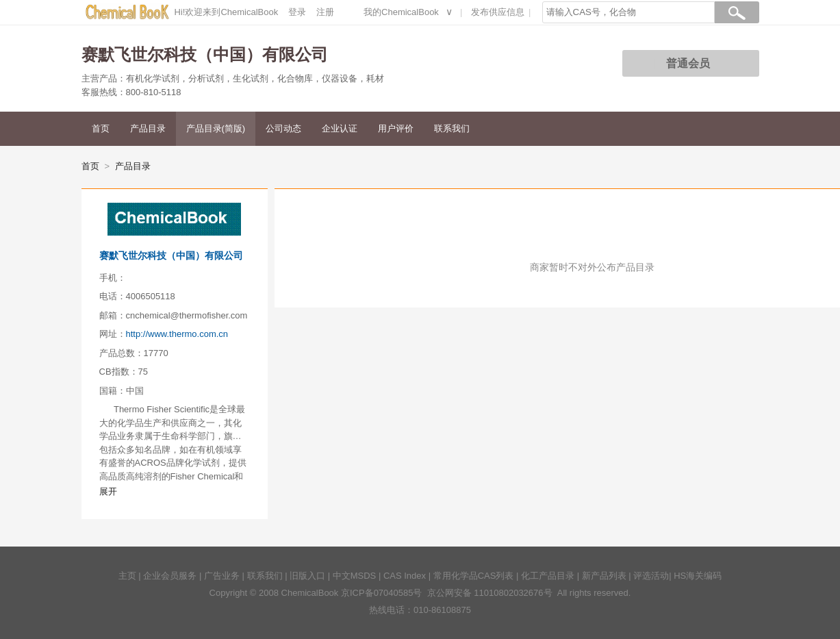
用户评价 (396, 128)
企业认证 (340, 128)
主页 (127, 576)
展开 (108, 491)
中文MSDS (355, 576)
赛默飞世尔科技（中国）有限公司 (171, 255)
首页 (101, 128)
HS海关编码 (698, 576)
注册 (325, 12)
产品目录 (148, 128)
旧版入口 (307, 576)
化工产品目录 (548, 576)
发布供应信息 (498, 12)
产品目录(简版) (216, 128)
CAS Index (405, 576)
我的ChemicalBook (401, 12)
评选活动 (651, 576)
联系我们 (452, 128)
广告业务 (222, 576)
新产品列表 (604, 576)
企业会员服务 (170, 576)
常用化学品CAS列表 (474, 576)
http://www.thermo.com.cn (177, 334)
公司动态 (283, 128)
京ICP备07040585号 (382, 593)
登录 (297, 12)
